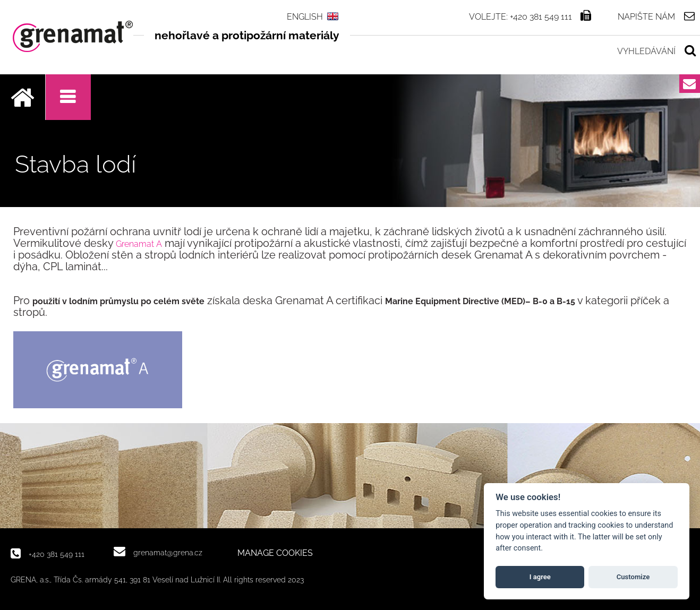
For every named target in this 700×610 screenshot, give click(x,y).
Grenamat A (139, 244)
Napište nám (646, 16)
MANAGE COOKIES (275, 553)
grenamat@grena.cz (168, 552)
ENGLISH (305, 17)
